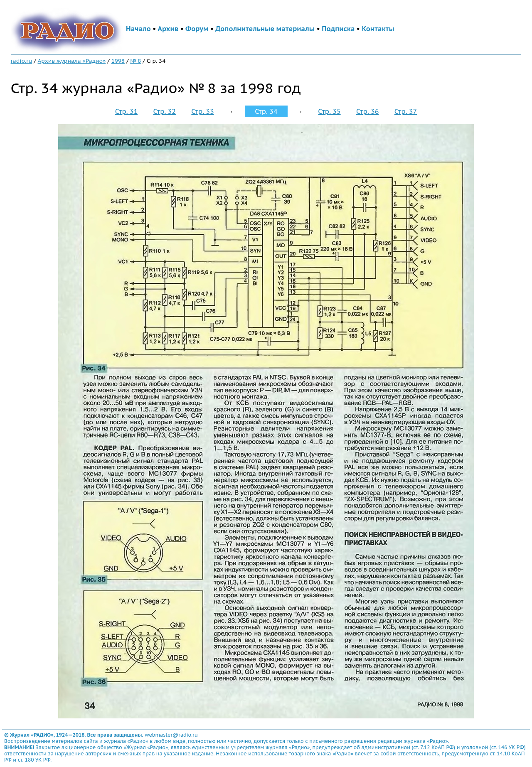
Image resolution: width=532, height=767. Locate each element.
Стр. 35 (329, 111)
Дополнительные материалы (265, 29)
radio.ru (22, 61)
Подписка (338, 29)
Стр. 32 (165, 111)
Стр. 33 (202, 111)
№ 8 (135, 61)
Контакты (378, 29)
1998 (118, 61)
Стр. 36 (367, 111)
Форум (197, 29)
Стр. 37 (406, 111)
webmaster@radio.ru (171, 735)
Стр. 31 (126, 111)
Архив (168, 29)
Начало (138, 29)
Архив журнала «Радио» (72, 61)
